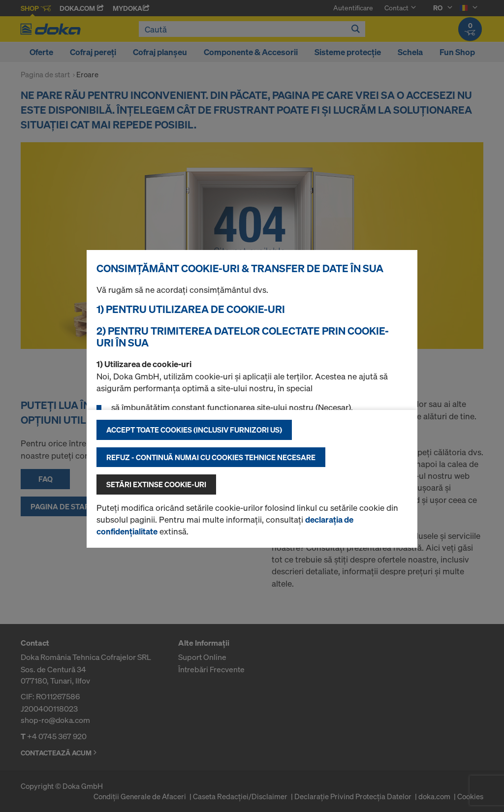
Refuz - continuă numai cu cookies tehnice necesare (211, 457)
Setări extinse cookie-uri (156, 484)
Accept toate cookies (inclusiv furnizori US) (194, 430)
